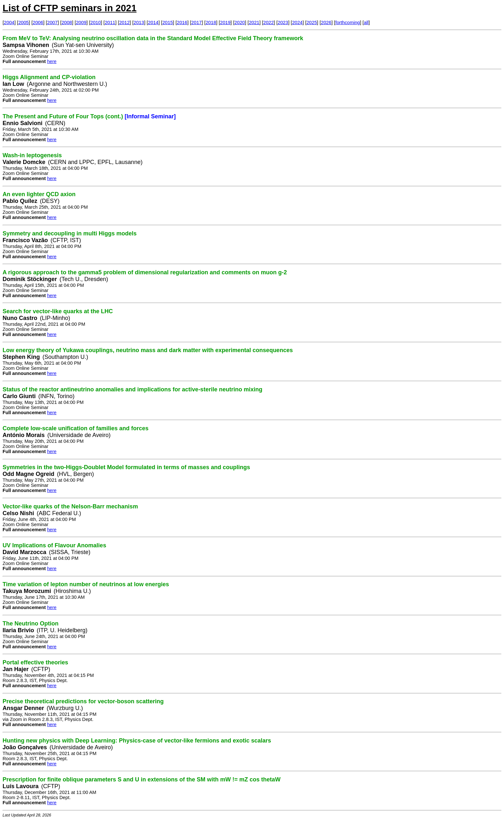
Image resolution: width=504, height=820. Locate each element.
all (366, 23)
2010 (96, 23)
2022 (269, 23)
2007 (53, 23)
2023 (283, 23)
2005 (24, 23)
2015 (168, 23)
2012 (125, 23)
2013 (139, 23)
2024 (297, 23)
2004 (9, 23)
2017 (197, 23)
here (52, 61)
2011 (110, 23)
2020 (240, 23)
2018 (211, 23)
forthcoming (348, 23)
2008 (67, 23)
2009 (81, 23)
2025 (312, 23)
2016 (182, 23)
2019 (225, 23)
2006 (38, 23)
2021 (254, 23)
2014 (153, 23)
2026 (326, 23)
